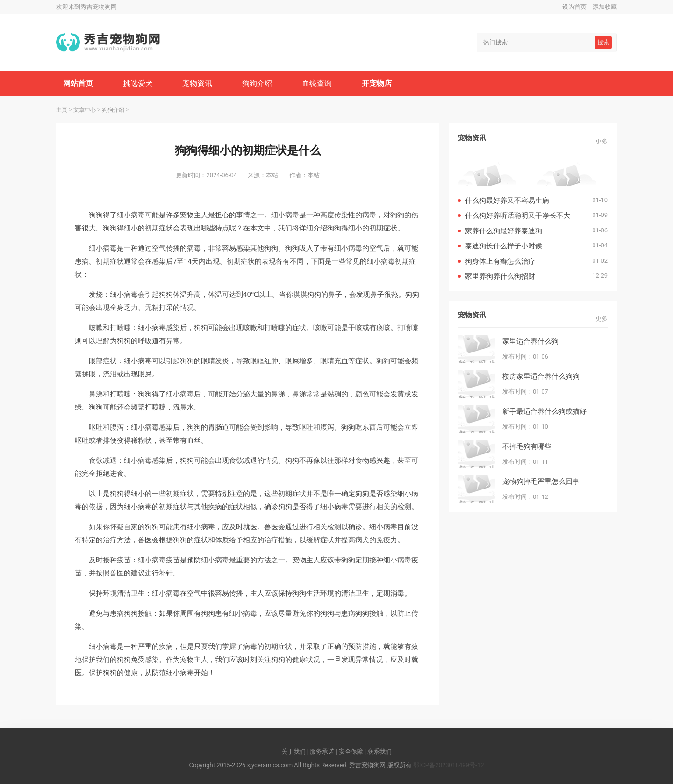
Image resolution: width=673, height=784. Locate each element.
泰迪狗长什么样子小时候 (504, 246)
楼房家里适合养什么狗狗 (541, 376)
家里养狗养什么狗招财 (500, 276)
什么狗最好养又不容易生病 (507, 200)
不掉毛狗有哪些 (527, 446)
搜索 (603, 42)
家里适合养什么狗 (530, 341)
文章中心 (85, 110)
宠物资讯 (197, 83)
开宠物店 (377, 83)
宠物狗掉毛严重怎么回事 (541, 481)
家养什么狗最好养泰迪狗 (504, 231)
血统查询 (317, 83)
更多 (601, 141)
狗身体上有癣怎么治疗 (500, 261)
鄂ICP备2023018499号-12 (449, 765)
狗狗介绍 (257, 83)
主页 (62, 110)
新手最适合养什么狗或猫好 (544, 411)
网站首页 (78, 83)
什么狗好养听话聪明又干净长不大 (518, 215)
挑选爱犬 (138, 83)
